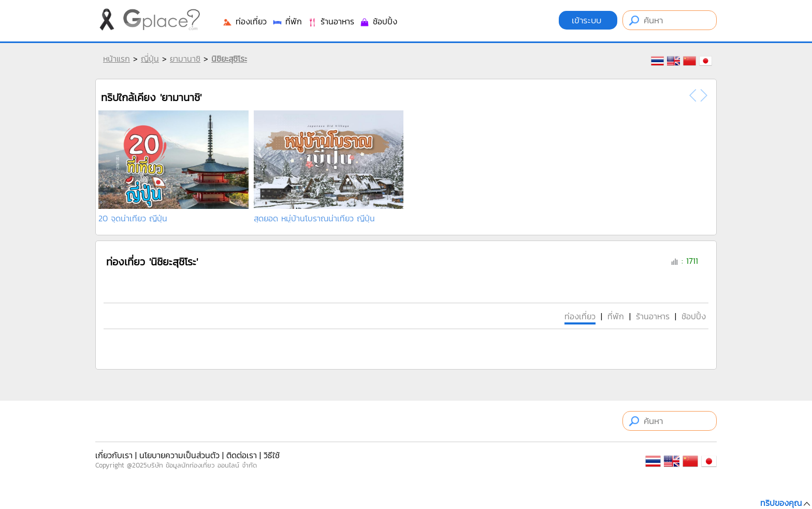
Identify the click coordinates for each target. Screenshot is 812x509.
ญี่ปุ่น (150, 59)
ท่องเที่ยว (244, 21)
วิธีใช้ (272, 455)
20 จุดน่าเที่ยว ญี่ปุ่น (133, 218)
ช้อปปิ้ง (378, 21)
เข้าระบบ (588, 20)
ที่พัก (287, 21)
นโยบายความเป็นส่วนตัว (179, 455)
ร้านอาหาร (331, 21)
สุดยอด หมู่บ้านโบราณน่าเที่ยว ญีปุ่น (314, 218)
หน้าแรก (117, 59)
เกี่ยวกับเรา (114, 455)
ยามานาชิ (185, 59)
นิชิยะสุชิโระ (229, 59)
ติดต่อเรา (242, 455)
